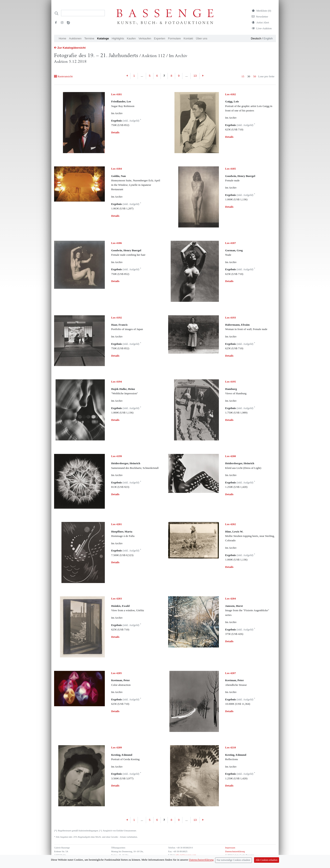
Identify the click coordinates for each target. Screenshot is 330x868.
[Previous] (127, 76)
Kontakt (188, 38)
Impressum (230, 848)
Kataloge (103, 38)
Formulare (174, 38)
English (268, 38)
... (142, 76)
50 (255, 76)
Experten (160, 38)
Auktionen (75, 38)
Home (63, 38)
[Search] (83, 13)
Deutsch (256, 38)
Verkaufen (145, 38)
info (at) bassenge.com (186, 855)
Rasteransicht (63, 76)
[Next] (203, 76)
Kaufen (131, 38)
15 (243, 76)
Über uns (202, 38)
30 (249, 76)
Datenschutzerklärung (235, 851)
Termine (89, 38)
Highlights (118, 38)
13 (195, 76)
